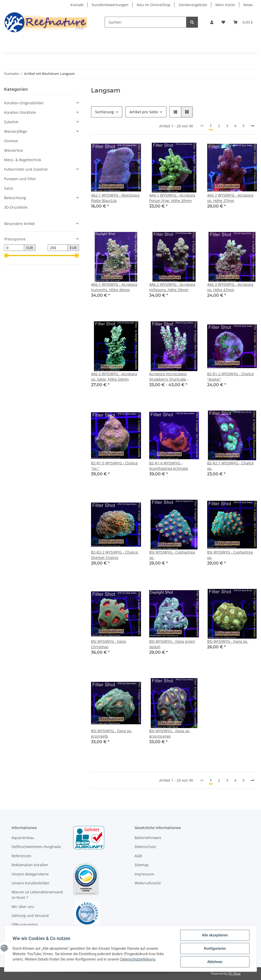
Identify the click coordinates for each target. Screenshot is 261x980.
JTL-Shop (234, 973)
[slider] (6, 256)
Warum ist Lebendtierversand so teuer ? (37, 895)
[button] (212, 22)
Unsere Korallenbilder (31, 883)
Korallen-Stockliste (20, 112)
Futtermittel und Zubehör (26, 169)
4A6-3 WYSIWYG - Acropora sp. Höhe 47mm (230, 287)
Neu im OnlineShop (154, 5)
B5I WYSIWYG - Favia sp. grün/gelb (112, 733)
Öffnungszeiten (25, 925)
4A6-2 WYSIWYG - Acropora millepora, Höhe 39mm (172, 287)
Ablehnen (215, 962)
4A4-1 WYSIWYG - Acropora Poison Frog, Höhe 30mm (172, 198)
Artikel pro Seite (144, 112)
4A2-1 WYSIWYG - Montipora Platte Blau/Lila (115, 198)
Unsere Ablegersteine (30, 874)
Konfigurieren (215, 948)
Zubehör (11, 122)
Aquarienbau (23, 838)
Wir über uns (23, 907)
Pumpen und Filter (20, 179)
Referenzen (21, 856)
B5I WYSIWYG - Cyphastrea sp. (172, 555)
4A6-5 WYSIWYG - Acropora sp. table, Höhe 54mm (114, 376)
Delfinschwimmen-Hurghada (36, 847)
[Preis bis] (58, 248)
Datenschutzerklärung (138, 959)
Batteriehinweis (148, 838)
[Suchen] (145, 22)
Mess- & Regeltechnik (23, 160)
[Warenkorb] (243, 22)
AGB (138, 856)
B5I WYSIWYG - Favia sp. (228, 641)
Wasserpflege (16, 131)
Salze (9, 188)
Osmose (11, 141)
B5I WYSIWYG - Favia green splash (172, 644)
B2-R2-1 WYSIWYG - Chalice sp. (230, 466)
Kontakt (77, 5)
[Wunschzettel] (223, 22)
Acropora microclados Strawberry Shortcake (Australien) (168, 377)
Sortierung (104, 112)
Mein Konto (225, 5)
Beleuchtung (15, 198)
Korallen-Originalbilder (24, 103)
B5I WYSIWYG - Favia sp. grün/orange (170, 733)
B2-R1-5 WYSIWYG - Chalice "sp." (114, 466)
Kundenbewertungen (110, 5)
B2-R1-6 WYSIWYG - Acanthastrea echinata (169, 466)
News (248, 5)
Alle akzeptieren (215, 935)
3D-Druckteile (16, 207)
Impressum (144, 874)
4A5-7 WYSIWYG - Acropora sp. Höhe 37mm (230, 198)
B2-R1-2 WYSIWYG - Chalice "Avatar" (230, 376)
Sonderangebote (193, 5)
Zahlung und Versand (30, 916)
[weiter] (252, 126)
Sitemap (142, 865)
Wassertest (14, 150)
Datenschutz (145, 847)
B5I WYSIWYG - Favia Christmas (108, 644)
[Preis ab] (14, 248)
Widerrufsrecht (148, 883)
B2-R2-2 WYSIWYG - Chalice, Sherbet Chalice (115, 555)
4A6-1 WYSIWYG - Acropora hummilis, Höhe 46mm (114, 287)
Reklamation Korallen (30, 865)
